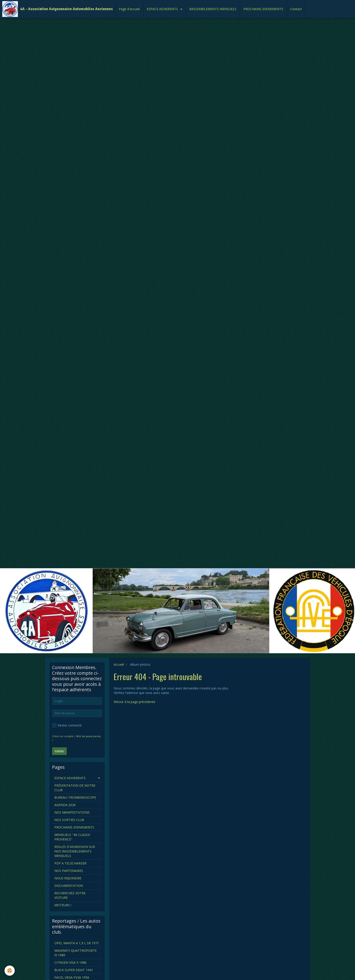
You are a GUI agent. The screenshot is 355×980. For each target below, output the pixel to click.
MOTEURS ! (63, 905)
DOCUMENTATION (69, 886)
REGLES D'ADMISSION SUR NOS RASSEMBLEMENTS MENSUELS (75, 851)
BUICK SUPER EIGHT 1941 (74, 970)
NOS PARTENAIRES (69, 871)
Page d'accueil (129, 9)
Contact (296, 9)
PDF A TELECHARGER (70, 863)
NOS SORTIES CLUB (69, 820)
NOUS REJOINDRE (68, 878)
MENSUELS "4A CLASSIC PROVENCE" (72, 837)
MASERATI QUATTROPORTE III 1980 (76, 953)
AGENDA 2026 (65, 805)
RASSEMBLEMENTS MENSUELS (213, 9)
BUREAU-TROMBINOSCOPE (75, 797)
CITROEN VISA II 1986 (70, 962)
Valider (59, 751)
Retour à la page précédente (134, 702)
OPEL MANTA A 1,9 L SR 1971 (77, 943)
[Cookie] (10, 971)
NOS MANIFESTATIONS (72, 812)
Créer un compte (63, 736)
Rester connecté (67, 725)
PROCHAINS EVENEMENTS (263, 9)
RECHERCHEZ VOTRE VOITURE (70, 895)
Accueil (119, 664)
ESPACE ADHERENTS (163, 9)
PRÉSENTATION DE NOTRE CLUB (75, 788)
